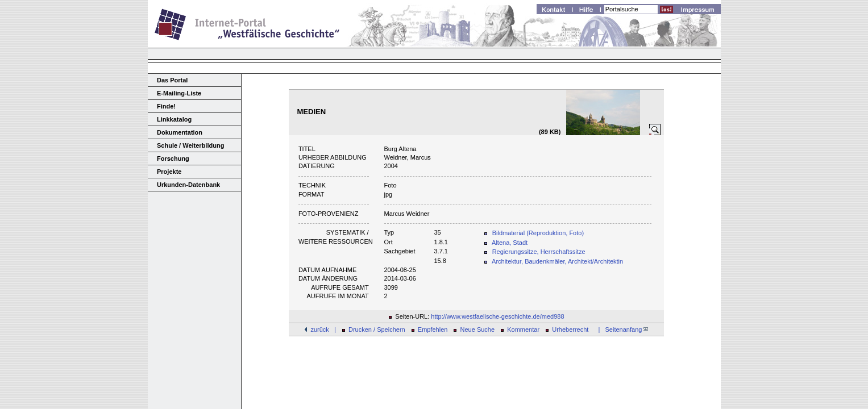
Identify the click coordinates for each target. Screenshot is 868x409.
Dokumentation (180, 132)
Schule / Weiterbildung (190, 145)
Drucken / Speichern (377, 329)
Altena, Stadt (510, 243)
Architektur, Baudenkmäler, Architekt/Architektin (557, 261)
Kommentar (523, 329)
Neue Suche (478, 329)
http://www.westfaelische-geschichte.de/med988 (497, 316)
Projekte (169, 172)
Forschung (173, 158)
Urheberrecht (570, 329)
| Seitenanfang (621, 329)
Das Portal (172, 80)
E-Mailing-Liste (179, 93)
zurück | (323, 329)
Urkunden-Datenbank (188, 185)
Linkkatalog (174, 119)
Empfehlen (433, 329)
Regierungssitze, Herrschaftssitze (539, 252)
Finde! (166, 106)
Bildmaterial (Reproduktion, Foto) (538, 233)
